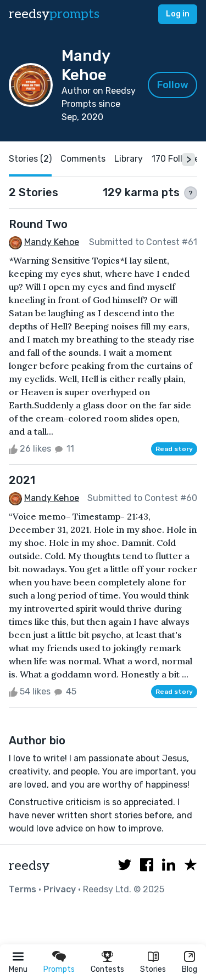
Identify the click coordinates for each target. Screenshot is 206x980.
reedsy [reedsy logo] (54, 14)
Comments (83, 159)
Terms (23, 889)
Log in (178, 14)
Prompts (59, 969)
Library (129, 159)
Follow (173, 85)
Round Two (38, 224)
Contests (107, 969)
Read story (174, 449)
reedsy (29, 866)
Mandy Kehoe (52, 242)
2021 (22, 480)
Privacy (60, 889)
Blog (190, 969)
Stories (153, 969)
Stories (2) (30, 159)
